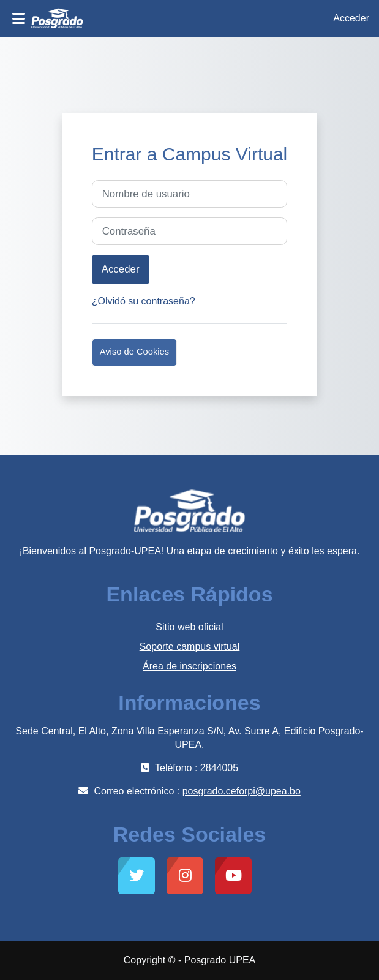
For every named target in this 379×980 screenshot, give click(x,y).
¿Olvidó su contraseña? (144, 301)
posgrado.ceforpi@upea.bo (242, 791)
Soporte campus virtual (190, 646)
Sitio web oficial (189, 627)
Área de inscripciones (189, 666)
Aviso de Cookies (134, 352)
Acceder (351, 18)
